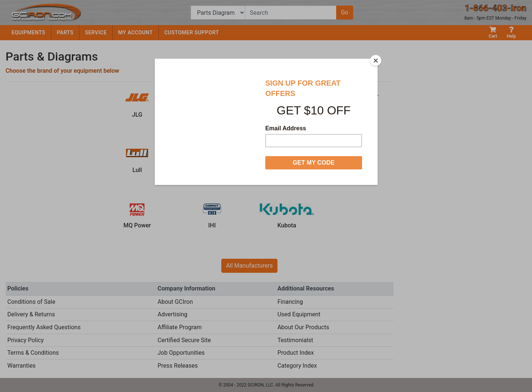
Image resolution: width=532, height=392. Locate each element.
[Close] (376, 61)
